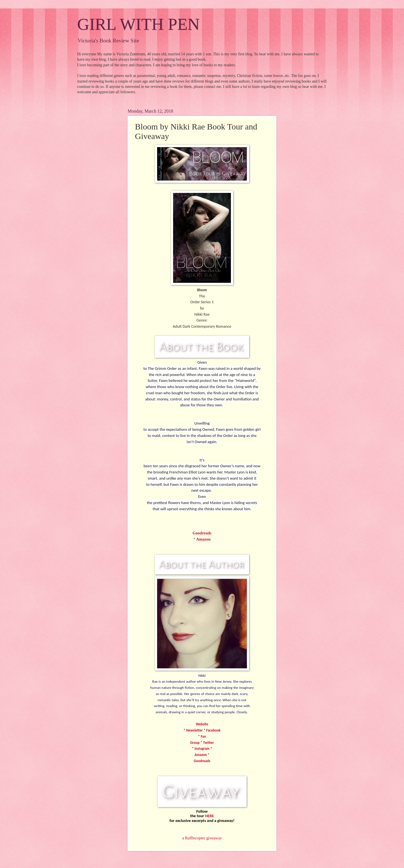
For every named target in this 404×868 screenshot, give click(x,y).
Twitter (208, 743)
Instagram (202, 749)
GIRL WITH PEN (138, 24)
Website (202, 724)
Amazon (203, 539)
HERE (210, 816)
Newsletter (194, 730)
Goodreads (202, 533)
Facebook (213, 730)
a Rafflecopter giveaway (202, 838)
